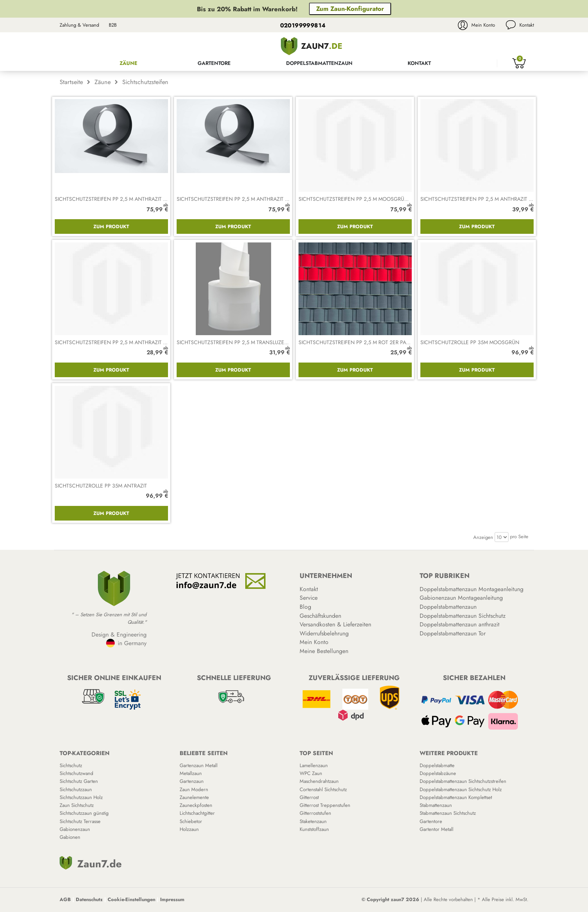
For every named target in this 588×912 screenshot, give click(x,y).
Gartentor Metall (436, 829)
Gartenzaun (192, 781)
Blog (305, 607)
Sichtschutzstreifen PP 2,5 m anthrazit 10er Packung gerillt (137, 199)
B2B (113, 25)
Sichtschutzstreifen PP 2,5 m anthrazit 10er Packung (249, 199)
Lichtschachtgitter (197, 813)
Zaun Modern (194, 789)
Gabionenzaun (75, 829)
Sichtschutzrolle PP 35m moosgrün (470, 342)
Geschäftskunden (320, 616)
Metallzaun (191, 773)
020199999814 (303, 25)
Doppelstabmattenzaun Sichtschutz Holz (461, 789)
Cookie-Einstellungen (131, 899)
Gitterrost (309, 797)
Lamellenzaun (314, 765)
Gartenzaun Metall (199, 765)
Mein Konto (483, 25)
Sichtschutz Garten (79, 781)
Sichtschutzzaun (76, 789)
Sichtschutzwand (76, 773)
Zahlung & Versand (79, 25)
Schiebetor (191, 821)
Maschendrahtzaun (319, 781)
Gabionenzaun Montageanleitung (461, 598)
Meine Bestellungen (324, 651)
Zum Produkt (111, 226)
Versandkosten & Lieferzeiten (335, 624)
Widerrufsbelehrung (324, 633)
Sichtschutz (71, 765)
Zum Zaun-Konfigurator (350, 9)
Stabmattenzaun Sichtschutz (448, 813)
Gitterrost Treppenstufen (325, 805)
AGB (65, 899)
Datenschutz (89, 899)
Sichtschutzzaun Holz (81, 797)
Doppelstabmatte (437, 765)
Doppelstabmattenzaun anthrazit (460, 624)
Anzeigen (483, 537)
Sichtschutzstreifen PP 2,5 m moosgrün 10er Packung (373, 199)
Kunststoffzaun (314, 829)
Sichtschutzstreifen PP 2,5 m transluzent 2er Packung (252, 342)
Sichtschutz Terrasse (80, 821)
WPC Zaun (311, 773)
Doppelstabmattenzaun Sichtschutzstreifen (463, 781)
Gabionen (70, 837)
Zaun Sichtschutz (77, 805)
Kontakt (527, 25)
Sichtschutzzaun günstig (84, 813)
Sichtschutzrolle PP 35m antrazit (101, 486)
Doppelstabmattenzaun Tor (453, 633)
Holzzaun (189, 829)
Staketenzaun (313, 821)
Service (309, 598)
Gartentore (214, 63)
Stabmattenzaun (436, 805)
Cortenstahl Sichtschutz (323, 789)
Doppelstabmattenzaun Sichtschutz (463, 616)
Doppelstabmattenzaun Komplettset (456, 797)
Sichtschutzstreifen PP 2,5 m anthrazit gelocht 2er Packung (139, 342)
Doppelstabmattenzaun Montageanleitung (472, 589)
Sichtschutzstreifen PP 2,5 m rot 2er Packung (361, 342)
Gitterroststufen (315, 813)
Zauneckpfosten (196, 805)
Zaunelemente (194, 797)
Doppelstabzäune (438, 773)
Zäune (128, 63)
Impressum (172, 899)
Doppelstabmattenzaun (319, 63)
